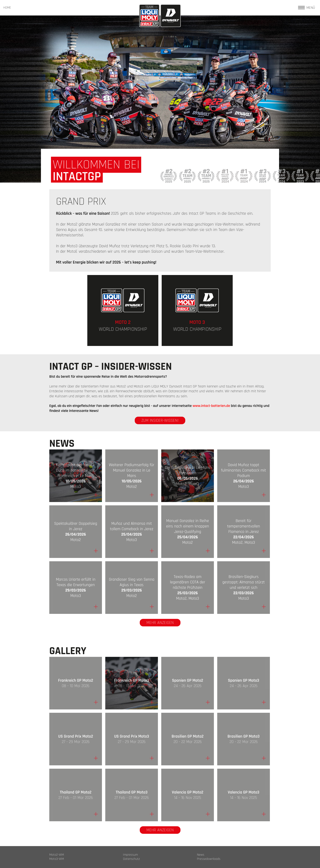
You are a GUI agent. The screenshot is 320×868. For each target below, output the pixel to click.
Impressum (130, 855)
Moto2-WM (57, 855)
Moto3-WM (57, 859)
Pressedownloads (209, 859)
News (201, 855)
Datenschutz (131, 859)
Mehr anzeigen (160, 623)
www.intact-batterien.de (211, 406)
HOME (7, 8)
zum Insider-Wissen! (160, 420)
